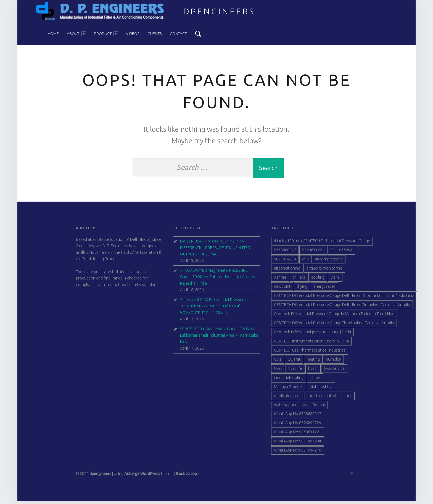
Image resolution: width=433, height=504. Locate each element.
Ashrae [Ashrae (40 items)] (280, 280)
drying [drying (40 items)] (302, 289)
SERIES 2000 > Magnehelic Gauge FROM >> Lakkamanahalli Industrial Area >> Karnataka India (219, 338)
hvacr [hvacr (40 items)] (313, 371)
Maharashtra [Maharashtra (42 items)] (321, 389)
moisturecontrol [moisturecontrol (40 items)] (322, 399)
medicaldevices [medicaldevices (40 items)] (288, 399)
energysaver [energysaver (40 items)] (324, 289)
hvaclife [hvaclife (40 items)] (295, 371)
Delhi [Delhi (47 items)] (335, 280)
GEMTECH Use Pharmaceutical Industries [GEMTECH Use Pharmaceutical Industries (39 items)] (310, 353)
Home (53, 34)
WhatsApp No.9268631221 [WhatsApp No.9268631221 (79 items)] (298, 435)
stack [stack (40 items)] (347, 399)
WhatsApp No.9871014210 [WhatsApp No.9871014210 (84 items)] (298, 453)
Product (106, 34)
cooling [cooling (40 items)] (318, 280)
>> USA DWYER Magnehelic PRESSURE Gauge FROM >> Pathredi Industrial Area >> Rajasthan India (218, 280)
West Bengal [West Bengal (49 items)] (314, 408)
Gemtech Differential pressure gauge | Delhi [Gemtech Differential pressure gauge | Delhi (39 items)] (312, 335)
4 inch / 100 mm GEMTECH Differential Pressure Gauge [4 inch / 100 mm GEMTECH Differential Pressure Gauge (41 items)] (322, 244)
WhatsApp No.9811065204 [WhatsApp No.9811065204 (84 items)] (298, 444)
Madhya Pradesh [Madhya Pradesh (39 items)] (289, 389)
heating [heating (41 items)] (313, 362)
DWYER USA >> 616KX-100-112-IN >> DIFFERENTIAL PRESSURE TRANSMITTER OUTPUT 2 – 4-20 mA (215, 251)
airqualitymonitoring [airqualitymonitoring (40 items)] (324, 271)
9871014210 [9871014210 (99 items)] (285, 262)
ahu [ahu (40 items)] (305, 262)
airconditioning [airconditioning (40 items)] (287, 271)
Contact (178, 34)
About (76, 34)
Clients (155, 34)
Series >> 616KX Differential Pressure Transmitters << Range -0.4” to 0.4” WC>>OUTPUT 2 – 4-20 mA (213, 309)
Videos (133, 34)
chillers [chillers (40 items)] (299, 280)
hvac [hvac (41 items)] (278, 371)
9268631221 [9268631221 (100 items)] (313, 253)
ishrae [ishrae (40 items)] (315, 380)
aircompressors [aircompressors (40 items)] (329, 262)
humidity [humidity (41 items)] (333, 362)
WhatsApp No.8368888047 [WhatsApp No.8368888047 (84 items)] (298, 417)
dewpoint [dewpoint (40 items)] (282, 289)
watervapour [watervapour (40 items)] (285, 408)
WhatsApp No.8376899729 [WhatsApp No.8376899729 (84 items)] (298, 426)
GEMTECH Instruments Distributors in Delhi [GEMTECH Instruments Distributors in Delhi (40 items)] (311, 344)
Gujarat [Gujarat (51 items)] (294, 362)
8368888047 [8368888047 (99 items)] (285, 253)
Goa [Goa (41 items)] (278, 362)
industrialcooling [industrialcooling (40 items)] (289, 380)
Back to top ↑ (188, 477)
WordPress (150, 477)
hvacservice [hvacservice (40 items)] (334, 371)
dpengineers (219, 11)
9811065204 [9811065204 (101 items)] (341, 253)
